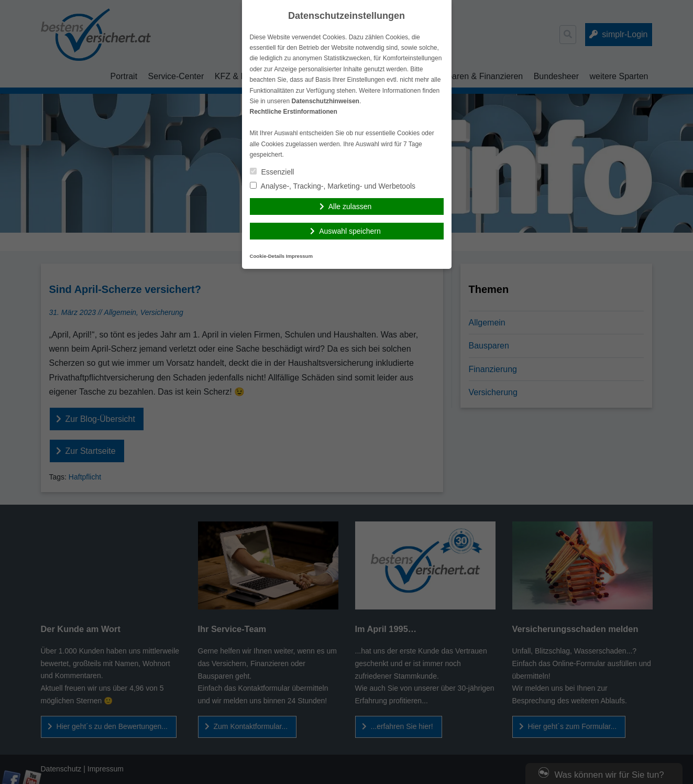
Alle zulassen (350, 206)
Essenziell (272, 172)
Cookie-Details (267, 256)
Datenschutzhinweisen (326, 101)
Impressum (299, 256)
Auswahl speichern (350, 231)
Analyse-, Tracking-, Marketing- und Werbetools (333, 186)
